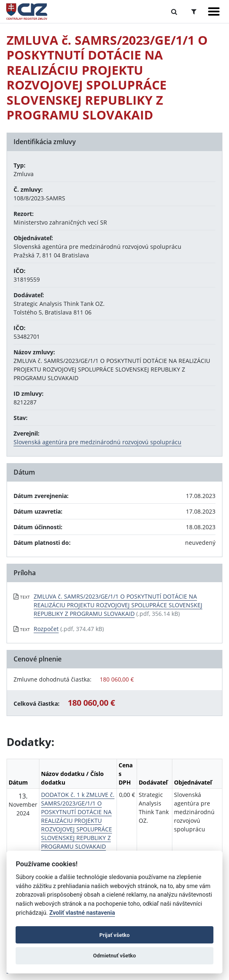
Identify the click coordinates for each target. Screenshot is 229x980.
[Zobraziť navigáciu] (214, 11)
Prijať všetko (114, 935)
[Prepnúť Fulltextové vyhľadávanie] (174, 11)
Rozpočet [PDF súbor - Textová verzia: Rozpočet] (46, 629)
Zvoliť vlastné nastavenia (82, 913)
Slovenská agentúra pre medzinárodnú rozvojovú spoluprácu (97, 442)
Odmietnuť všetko (114, 956)
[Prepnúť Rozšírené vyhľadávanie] (194, 11)
